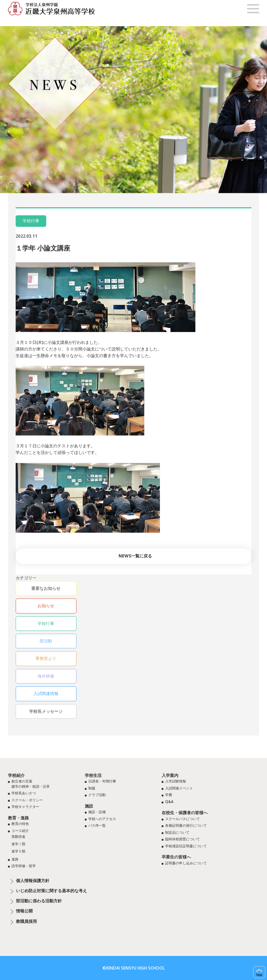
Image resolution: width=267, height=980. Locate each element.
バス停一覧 (97, 825)
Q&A (169, 802)
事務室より (46, 658)
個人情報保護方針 (33, 881)
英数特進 (18, 836)
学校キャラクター (25, 807)
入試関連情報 (46, 693)
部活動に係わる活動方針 (39, 901)
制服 (92, 788)
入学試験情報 (176, 781)
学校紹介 (16, 775)
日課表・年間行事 (102, 781)
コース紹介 (20, 831)
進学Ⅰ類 (18, 844)
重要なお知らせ (46, 588)
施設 (89, 806)
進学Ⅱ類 (18, 851)
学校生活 (93, 775)
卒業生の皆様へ (176, 857)
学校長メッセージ (46, 711)
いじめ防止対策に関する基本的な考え (51, 891)
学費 (169, 795)
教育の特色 (20, 824)
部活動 (46, 641)
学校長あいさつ (24, 793)
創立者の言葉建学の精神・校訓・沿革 (31, 784)
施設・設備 (97, 812)
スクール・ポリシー (27, 800)
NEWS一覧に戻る (135, 556)
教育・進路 (18, 818)
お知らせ (46, 606)
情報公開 (24, 911)
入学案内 (170, 775)
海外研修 (46, 676)
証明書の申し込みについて (186, 863)
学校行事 (46, 623)
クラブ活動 (97, 795)
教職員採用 (26, 921)
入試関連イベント (179, 788)
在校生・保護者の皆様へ (185, 813)
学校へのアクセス (102, 819)
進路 (15, 859)
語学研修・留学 (24, 866)
